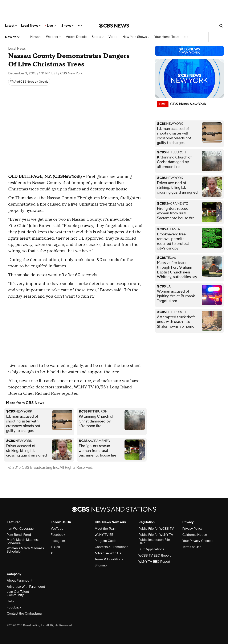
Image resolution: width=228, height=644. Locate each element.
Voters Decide (76, 37)
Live (51, 26)
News (36, 37)
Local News (31, 26)
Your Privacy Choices (198, 541)
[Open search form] (221, 26)
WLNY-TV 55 (104, 535)
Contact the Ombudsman (25, 614)
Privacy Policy (192, 529)
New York (12, 37)
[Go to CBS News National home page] (114, 26)
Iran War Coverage (20, 529)
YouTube (57, 529)
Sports (98, 37)
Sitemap (101, 565)
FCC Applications (151, 549)
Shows (68, 26)
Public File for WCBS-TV (156, 529)
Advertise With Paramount (26, 587)
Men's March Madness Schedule (23, 541)
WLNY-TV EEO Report (154, 562)
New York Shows (136, 37)
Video (113, 37)
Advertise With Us (108, 553)
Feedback (14, 607)
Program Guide (106, 541)
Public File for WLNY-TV (156, 535)
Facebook (58, 535)
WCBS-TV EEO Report (155, 556)
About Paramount (20, 581)
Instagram (58, 541)
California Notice (195, 535)
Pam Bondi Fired (19, 535)
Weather (53, 37)
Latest (11, 26)
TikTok (55, 547)
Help (10, 601)
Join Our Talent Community (18, 593)
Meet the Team (106, 529)
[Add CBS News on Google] (29, 82)
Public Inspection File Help (154, 541)
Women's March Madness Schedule (25, 550)
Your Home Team (167, 37)
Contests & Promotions (111, 547)
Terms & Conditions (109, 559)
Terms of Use (192, 547)
